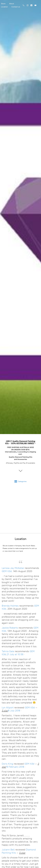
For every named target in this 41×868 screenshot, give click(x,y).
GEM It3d (7, 571)
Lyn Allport (8, 708)
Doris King (7, 764)
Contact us (16, 7)
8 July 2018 (14, 711)
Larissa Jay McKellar (13, 568)
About (12, 4)
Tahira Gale (8, 651)
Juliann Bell (8, 850)
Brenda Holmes (10, 606)
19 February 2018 (15, 767)
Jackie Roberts (10, 628)
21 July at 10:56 (15, 654)
